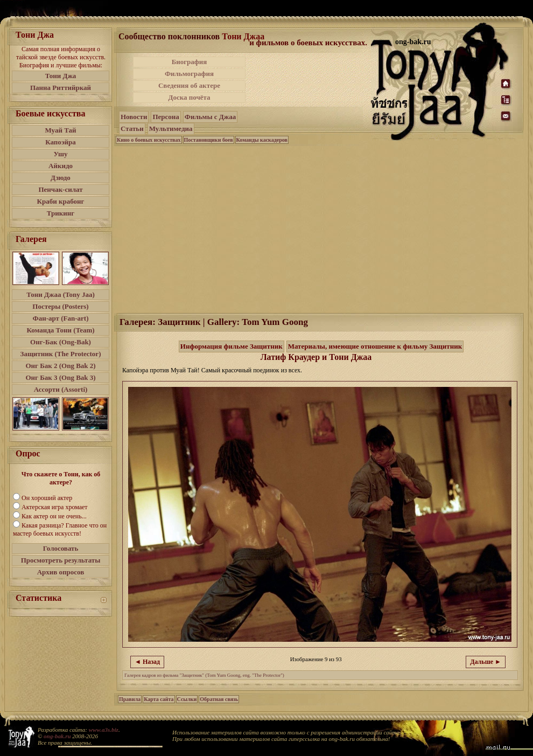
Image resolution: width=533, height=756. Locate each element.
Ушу (61, 154)
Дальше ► (486, 662)
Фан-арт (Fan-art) (61, 318)
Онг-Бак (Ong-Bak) (61, 342)
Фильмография (189, 74)
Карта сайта (159, 699)
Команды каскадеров (262, 140)
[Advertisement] (304, 96)
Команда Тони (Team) (60, 330)
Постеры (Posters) (60, 306)
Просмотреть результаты (61, 560)
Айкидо (61, 166)
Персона (166, 117)
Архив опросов (61, 572)
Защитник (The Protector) (61, 354)
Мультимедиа (171, 129)
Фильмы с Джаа (210, 117)
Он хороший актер (47, 498)
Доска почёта (189, 97)
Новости (134, 117)
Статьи (132, 129)
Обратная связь (219, 699)
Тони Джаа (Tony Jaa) (61, 294)
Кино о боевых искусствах (149, 140)
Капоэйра (61, 142)
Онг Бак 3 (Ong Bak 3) (60, 377)
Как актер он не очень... (54, 516)
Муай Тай (60, 130)
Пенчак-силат (60, 189)
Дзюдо (61, 178)
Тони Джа (61, 76)
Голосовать (61, 548)
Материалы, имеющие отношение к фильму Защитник (375, 346)
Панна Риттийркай (61, 88)
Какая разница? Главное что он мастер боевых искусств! (60, 529)
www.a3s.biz (104, 730)
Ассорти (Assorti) (61, 389)
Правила (130, 699)
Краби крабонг (61, 201)
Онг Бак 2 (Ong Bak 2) (60, 366)
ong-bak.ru (57, 736)
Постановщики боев (209, 140)
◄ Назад (147, 662)
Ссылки (187, 699)
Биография (190, 62)
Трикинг (61, 213)
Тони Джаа (243, 36)
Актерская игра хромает (55, 507)
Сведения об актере (189, 85)
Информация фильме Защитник (232, 346)
